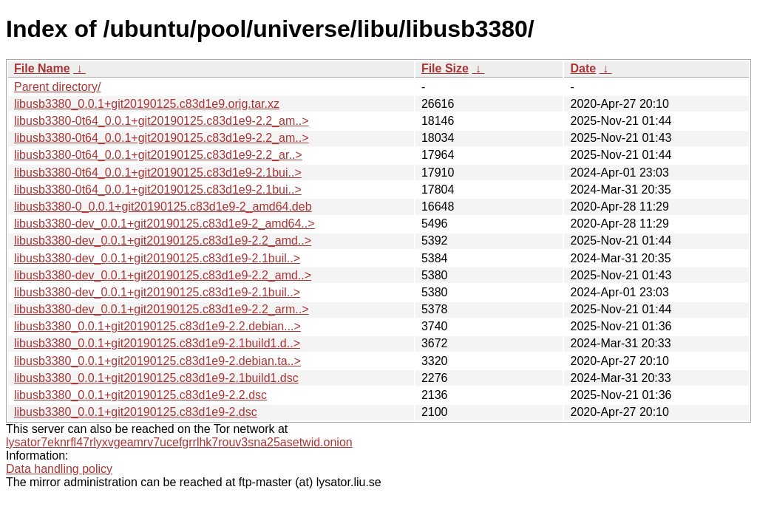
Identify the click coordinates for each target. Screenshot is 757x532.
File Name (42, 68)
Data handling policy (59, 469)
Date (583, 68)
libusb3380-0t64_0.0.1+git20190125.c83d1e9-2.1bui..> (158, 173)
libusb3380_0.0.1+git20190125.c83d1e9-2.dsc (136, 412)
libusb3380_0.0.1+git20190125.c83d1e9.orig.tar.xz (147, 104)
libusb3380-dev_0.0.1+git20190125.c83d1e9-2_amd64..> (164, 224)
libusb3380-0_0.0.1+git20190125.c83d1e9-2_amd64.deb (163, 207)
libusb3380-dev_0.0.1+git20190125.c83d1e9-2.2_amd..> (163, 241)
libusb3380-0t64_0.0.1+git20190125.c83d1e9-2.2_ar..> (158, 155)
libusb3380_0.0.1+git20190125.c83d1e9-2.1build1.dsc (156, 378)
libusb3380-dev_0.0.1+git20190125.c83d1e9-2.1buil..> (157, 258)
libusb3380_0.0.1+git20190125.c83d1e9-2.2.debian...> (157, 326)
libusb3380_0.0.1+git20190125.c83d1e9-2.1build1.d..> (157, 343)
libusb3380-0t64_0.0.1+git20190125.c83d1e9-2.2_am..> (162, 121)
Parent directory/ (57, 87)
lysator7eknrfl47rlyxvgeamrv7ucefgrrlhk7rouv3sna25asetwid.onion (179, 442)
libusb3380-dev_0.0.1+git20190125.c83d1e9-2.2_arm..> (162, 309)
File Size (445, 68)
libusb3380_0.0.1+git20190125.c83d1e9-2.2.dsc (140, 395)
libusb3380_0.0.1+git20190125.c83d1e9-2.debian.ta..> (157, 361)
